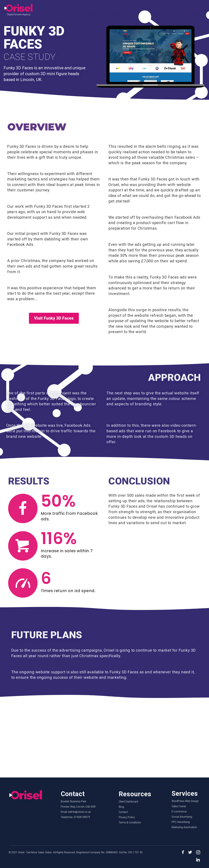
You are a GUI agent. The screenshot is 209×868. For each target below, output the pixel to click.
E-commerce (179, 812)
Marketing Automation (184, 827)
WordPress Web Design (185, 801)
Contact (123, 812)
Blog (121, 807)
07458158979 (82, 817)
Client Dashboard (128, 802)
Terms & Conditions (130, 822)
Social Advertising (182, 817)
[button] (102, 10)
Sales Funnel (179, 806)
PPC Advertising (181, 822)
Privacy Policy (127, 817)
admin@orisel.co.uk (79, 812)
